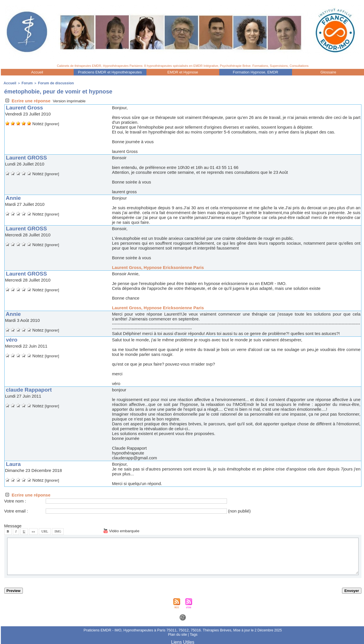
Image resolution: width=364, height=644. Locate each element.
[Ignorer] (53, 123)
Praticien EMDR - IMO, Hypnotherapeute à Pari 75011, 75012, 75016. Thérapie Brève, (158, 629)
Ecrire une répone (27, 100)
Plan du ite (178, 633)
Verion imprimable (71, 100)
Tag (193, 633)
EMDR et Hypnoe (183, 72)
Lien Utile (183, 641)
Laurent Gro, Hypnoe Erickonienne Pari (158, 267)
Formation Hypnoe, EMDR (256, 72)
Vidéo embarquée (123, 530)
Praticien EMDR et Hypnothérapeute (110, 72)
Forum (25, 83)
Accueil (37, 72)
